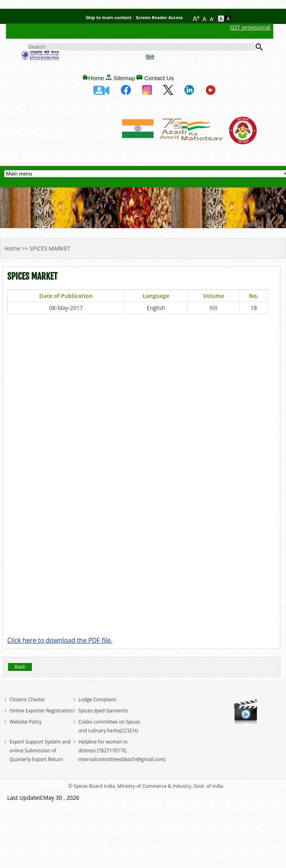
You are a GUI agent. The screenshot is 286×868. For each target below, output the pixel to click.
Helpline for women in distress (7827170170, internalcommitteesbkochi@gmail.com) (122, 751)
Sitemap (124, 78)
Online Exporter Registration (41, 711)
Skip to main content (108, 17)
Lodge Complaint (98, 699)
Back (20, 667)
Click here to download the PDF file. (60, 640)
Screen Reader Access (159, 17)
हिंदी (150, 57)
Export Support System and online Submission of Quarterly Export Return (40, 751)
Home (96, 78)
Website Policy (26, 722)
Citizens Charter (27, 699)
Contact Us (159, 78)
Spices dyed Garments (103, 711)
